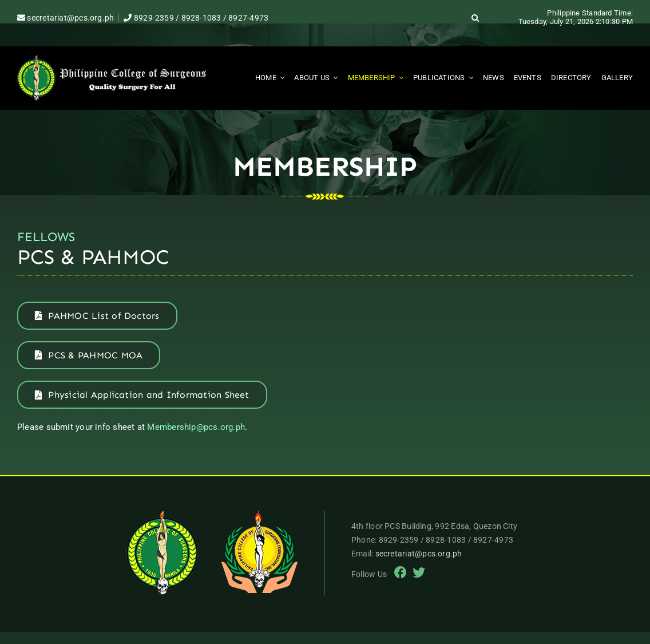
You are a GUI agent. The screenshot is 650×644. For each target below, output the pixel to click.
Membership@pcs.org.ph (196, 427)
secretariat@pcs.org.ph (66, 18)
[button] (475, 18)
